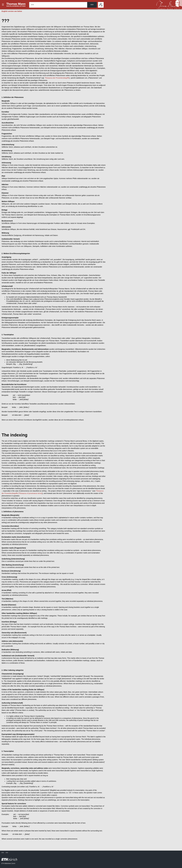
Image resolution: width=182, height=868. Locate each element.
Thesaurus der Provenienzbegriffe (57, 78)
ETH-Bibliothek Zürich (8, 863)
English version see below (12, 11)
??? (16, 5)
